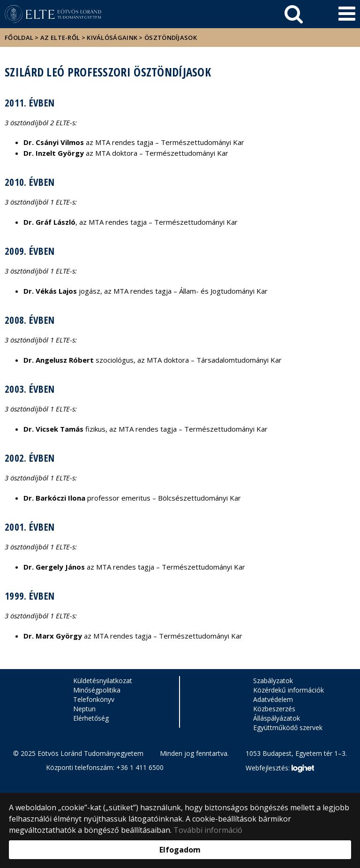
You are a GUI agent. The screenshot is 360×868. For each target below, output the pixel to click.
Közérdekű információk (289, 690)
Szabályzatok (273, 681)
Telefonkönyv (94, 699)
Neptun (84, 709)
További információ (208, 830)
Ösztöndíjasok (171, 38)
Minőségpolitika (97, 690)
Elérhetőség (91, 718)
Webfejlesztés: (280, 769)
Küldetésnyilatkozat (103, 681)
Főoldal (20, 38)
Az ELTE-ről (60, 38)
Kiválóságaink (112, 38)
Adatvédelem (273, 699)
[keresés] (294, 14)
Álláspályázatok (277, 718)
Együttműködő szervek (288, 727)
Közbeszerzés (274, 709)
